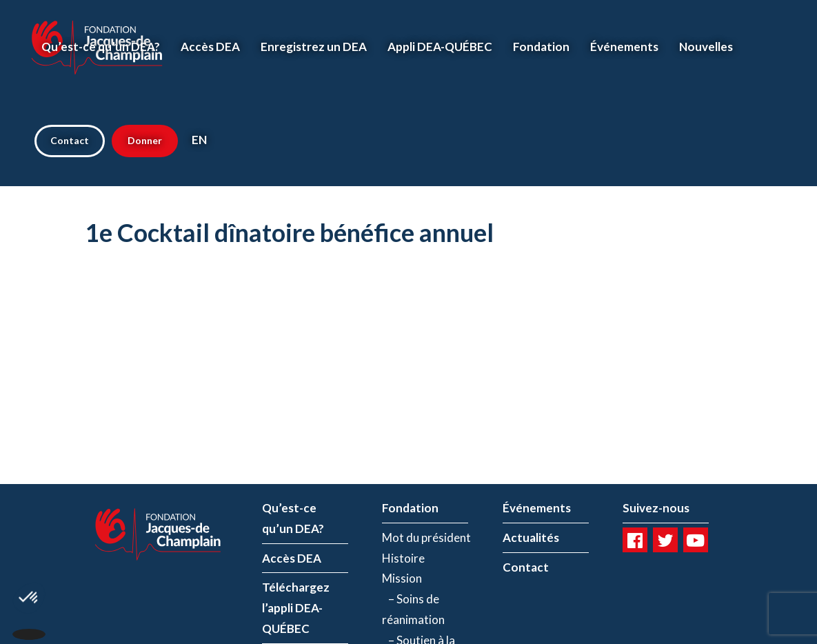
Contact (70, 140)
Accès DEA (210, 47)
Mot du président (426, 537)
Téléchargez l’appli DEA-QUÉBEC (296, 608)
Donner (145, 140)
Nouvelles (706, 47)
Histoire (403, 558)
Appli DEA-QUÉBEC (440, 47)
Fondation (541, 47)
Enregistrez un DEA (314, 47)
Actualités (531, 537)
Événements (624, 47)
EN (199, 140)
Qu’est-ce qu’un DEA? (101, 47)
